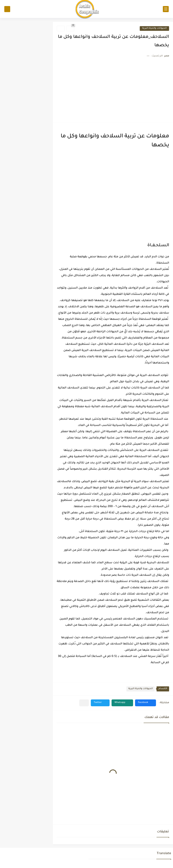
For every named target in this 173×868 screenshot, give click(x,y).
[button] (146, 703)
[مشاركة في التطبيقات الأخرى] (84, 703)
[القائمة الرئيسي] (166, 9)
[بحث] (7, 9)
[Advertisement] (113, 89)
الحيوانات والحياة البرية (154, 28)
